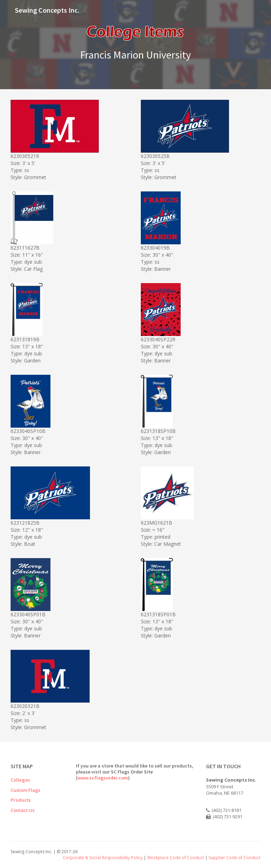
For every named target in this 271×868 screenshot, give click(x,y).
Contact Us (23, 810)
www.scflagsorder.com (103, 778)
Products (21, 800)
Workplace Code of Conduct (176, 858)
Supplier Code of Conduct (234, 858)
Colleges (20, 780)
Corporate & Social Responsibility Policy (103, 858)
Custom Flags (25, 790)
